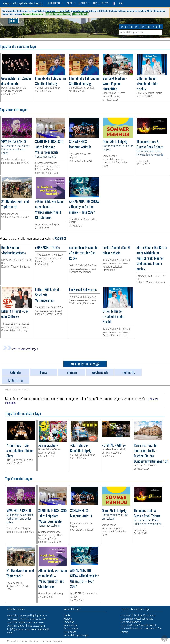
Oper (28, 616)
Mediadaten (13, 641)
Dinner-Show (34, 619)
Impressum (39, 641)
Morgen (27, 629)
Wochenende (12, 626)
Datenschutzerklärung (33, 14)
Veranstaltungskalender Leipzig (23, 3)
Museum (29, 622)
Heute (44, 616)
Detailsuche (70, 632)
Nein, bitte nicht (81, 14)
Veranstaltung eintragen (76, 635)
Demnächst (13, 615)
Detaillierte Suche (151, 27)
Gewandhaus (25, 626)
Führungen (19, 622)
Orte (69, 3)
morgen (134, 27)
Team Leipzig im (54, 641)
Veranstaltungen (12, 390)
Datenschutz (26, 641)
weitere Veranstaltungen (20, 349)
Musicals (10, 633)
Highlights (101, 3)
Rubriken (54, 3)
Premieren (22, 616)
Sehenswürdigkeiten (38, 623)
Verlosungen (20, 629)
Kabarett (35, 626)
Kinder (41, 619)
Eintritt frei (24, 619)
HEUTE (83, 3)
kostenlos (69, 622)
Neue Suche (25, 390)
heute (123, 27)
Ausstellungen (13, 619)
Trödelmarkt (43, 629)
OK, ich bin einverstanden (58, 14)
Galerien (34, 629)
